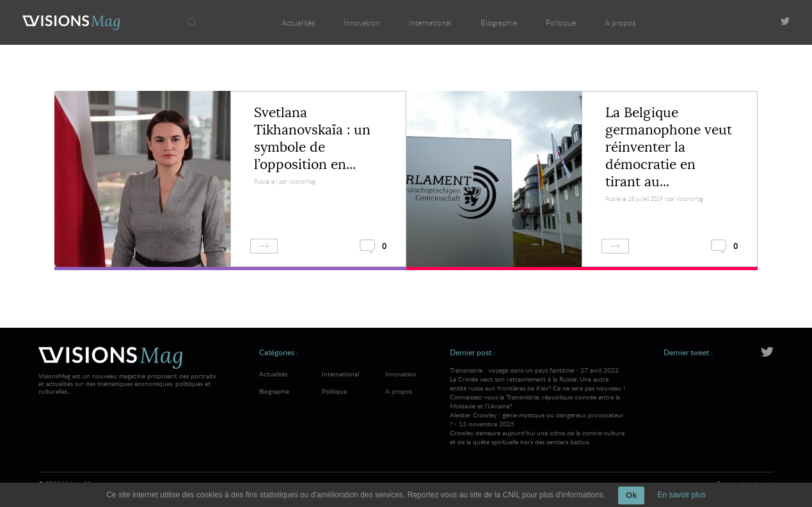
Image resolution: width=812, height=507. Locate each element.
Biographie (499, 22)
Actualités (298, 22)
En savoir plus (681, 495)
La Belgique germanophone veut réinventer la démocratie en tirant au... (669, 147)
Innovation (362, 22)
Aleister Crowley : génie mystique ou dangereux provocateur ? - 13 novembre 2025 (538, 428)
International (430, 22)
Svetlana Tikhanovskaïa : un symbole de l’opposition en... (312, 139)
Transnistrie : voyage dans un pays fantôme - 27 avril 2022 (538, 388)
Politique (561, 22)
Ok (631, 495)
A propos (620, 22)
